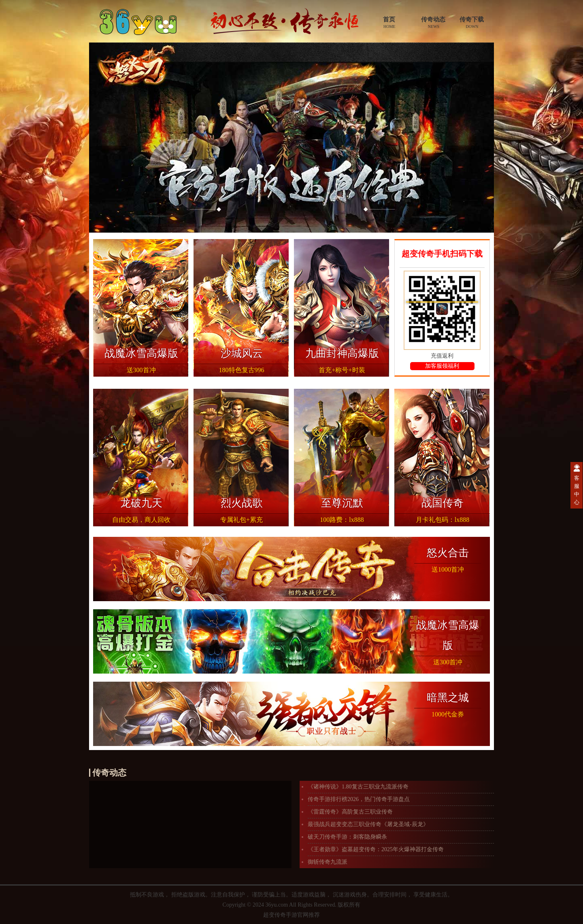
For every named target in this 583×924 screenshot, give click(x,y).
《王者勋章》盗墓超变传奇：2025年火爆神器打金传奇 (376, 849)
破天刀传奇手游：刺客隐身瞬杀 (347, 837)
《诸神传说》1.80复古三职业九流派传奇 (358, 787)
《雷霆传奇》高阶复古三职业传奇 (350, 812)
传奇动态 (433, 22)
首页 (389, 22)
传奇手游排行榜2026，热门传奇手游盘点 (359, 799)
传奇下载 (472, 22)
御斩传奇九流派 (328, 862)
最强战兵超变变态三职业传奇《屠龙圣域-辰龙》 (368, 824)
